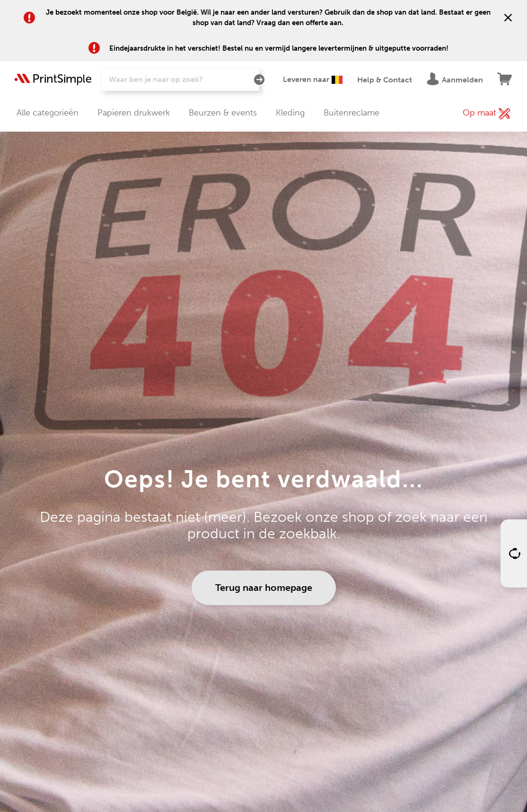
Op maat (487, 114)
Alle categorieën (48, 113)
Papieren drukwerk (134, 113)
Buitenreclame (351, 113)
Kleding (290, 113)
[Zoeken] (180, 80)
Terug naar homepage (264, 588)
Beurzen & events (223, 113)
